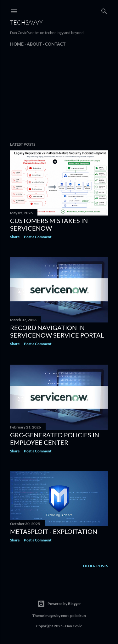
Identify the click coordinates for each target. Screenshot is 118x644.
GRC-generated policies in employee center (55, 439)
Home (17, 44)
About (34, 44)
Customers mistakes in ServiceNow (49, 224)
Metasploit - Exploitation (54, 531)
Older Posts (96, 566)
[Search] (104, 10)
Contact (55, 44)
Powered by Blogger (59, 604)
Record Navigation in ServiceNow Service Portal (57, 331)
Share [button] (15, 237)
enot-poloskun (73, 616)
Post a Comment (38, 237)
